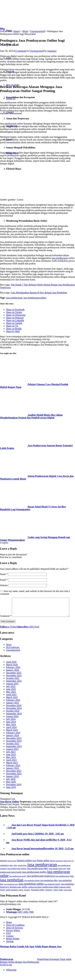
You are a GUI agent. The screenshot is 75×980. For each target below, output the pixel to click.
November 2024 (14, 715)
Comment (6, 599)
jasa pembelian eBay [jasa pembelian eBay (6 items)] (49, 887)
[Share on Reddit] (14, 329)
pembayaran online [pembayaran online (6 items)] (50, 893)
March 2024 (12, 736)
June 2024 (11, 728)
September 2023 (14, 753)
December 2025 (14, 679)
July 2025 (11, 693)
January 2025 (13, 709)
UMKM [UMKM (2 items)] (56, 896)
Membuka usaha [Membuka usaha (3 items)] (15, 893)
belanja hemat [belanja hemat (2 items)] (12, 867)
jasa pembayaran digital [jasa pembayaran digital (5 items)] (17, 875)
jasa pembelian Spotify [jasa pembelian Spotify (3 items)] (52, 891)
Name (4, 574)
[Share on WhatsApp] (16, 315)
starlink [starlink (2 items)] (21, 896)
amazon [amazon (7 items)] (3, 867)
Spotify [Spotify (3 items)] (3, 896)
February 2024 (13, 739)
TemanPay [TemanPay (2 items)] (27, 896)
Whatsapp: (12, 918)
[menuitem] (41, 929)
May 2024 (11, 731)
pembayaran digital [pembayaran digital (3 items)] (35, 893)
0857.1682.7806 (26, 918)
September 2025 (14, 687)
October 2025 (13, 685)
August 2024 (12, 723)
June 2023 (11, 761)
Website (4, 585)
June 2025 (11, 695)
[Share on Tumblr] (14, 323)
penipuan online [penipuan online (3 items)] (65, 893)
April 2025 (11, 701)
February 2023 (13, 772)
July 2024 (11, 725)
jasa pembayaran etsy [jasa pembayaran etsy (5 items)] (58, 875)
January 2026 (13, 676)
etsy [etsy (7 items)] (16, 872)
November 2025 (14, 682)
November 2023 (14, 747)
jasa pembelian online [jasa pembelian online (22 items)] (31, 890)
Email (4, 580)
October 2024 (13, 717)
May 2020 (11, 788)
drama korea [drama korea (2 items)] (67, 867)
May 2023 (11, 764)
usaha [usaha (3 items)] (61, 896)
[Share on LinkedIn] (15, 320)
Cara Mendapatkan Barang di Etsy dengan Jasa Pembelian (39, 293)
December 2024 (14, 712)
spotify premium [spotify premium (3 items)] (12, 896)
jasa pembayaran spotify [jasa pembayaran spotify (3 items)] (18, 882)
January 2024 (13, 742)
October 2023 (13, 750)
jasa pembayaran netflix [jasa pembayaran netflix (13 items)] (34, 878)
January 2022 (13, 783)
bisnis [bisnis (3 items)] (34, 867)
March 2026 (12, 671)
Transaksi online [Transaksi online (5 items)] (38, 896)
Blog (2, 29)
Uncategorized (37, 51)
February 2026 (13, 674)
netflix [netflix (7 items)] (25, 893)
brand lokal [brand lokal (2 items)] (59, 867)
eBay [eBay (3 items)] (11, 872)
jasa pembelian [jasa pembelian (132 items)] (12, 886)
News (9, 651)
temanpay (52, 51)
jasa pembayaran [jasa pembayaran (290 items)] (42, 871)
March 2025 (12, 704)
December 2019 (14, 791)
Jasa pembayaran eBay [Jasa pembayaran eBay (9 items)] (38, 875)
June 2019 (11, 794)
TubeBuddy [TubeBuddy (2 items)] (49, 896)
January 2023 (13, 774)
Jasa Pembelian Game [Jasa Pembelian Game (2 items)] (11, 891)
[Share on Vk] (12, 326)
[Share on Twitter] (14, 312)
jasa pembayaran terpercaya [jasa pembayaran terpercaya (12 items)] (41, 882)
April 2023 (11, 766)
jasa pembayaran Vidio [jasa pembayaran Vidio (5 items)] (65, 882)
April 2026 (11, 668)
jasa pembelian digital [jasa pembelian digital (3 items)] (32, 887)
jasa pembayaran (60, 258)
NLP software (13, 654)
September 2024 (14, 720)
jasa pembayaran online (35, 298)
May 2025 (11, 698)
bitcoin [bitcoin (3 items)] (52, 867)
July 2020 (11, 785)
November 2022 (14, 780)
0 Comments (20, 51)
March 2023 (12, 769)
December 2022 (14, 777)
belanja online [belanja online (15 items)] (24, 867)
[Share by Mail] (13, 331)
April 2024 (11, 734)
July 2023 (11, 758)
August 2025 (12, 690)
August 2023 (12, 755)
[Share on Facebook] (15, 310)
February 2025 (13, 706)
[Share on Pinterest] (15, 318)
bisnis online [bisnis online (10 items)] (43, 867)
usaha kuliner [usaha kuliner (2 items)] (68, 896)
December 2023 (14, 745)
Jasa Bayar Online (9, 808)
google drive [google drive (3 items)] (22, 872)
